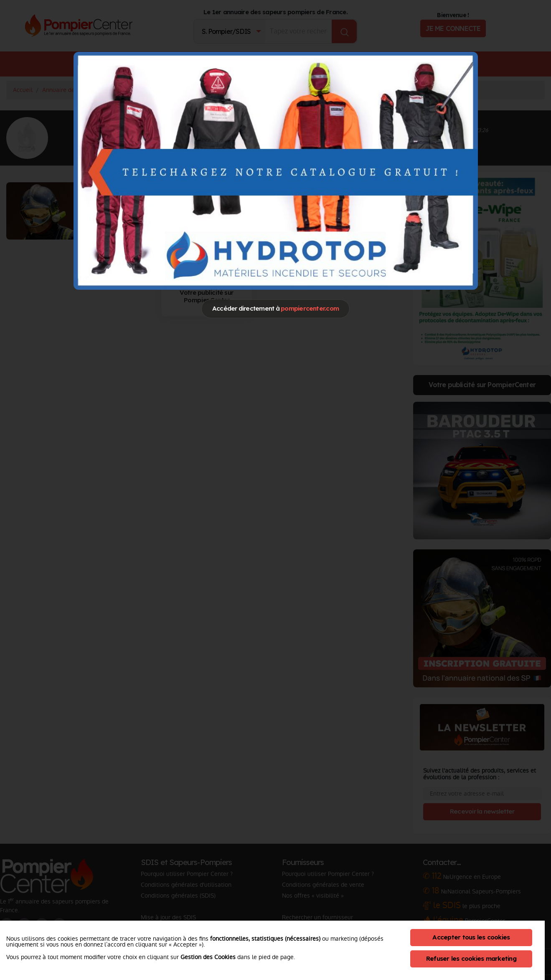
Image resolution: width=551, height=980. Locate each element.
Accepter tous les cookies (471, 937)
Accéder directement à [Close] (275, 308)
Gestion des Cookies (208, 957)
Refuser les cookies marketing (471, 958)
